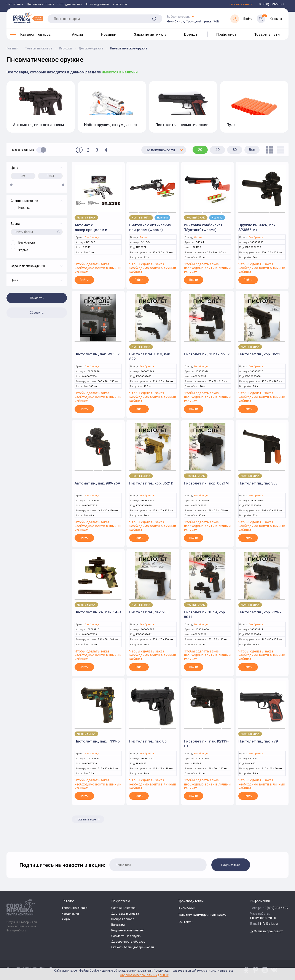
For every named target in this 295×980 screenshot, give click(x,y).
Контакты (120, 4)
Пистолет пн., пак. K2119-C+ (206, 744)
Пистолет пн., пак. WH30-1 (98, 354)
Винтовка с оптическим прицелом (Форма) (150, 227)
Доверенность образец (128, 942)
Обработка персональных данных (144, 975)
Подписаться (231, 865)
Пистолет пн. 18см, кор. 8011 (205, 614)
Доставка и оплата (40, 4)
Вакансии (118, 925)
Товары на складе (75, 908)
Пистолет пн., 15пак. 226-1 (207, 354)
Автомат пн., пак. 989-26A (97, 483)
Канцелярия (70, 914)
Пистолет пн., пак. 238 (149, 612)
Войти (84, 280)
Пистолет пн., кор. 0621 (259, 354)
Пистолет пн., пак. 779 (258, 741)
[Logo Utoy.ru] (28, 18)
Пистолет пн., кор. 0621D (151, 483)
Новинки (109, 34)
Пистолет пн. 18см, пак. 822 (150, 356)
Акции (77, 34)
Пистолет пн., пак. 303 (258, 483)
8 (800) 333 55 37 (277, 908)
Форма (144, 237)
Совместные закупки (126, 936)
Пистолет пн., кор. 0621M (206, 483)
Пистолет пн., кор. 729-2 (260, 612)
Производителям (97, 4)
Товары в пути (267, 34)
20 (200, 150)
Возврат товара (123, 919)
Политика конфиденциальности (202, 915)
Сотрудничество (70, 4)
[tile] (269, 150)
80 (235, 150)
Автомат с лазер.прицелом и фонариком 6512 (91, 230)
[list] (279, 150)
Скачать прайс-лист (267, 931)
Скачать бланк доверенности (133, 947)
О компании (15, 4)
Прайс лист (226, 34)
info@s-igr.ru (269, 924)
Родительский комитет (128, 930)
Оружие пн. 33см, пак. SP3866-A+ (257, 227)
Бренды (191, 34)
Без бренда (92, 237)
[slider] (11, 185)
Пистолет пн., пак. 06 (148, 741)
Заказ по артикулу (150, 34)
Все (252, 150)
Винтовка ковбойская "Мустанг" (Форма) (203, 227)
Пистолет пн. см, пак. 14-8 (98, 612)
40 (218, 150)
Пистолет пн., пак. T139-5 (97, 741)
